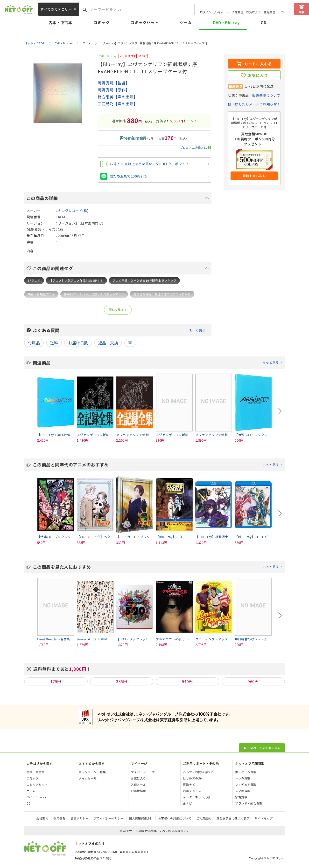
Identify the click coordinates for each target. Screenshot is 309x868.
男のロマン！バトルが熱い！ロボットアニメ (94, 294)
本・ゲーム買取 (246, 772)
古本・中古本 (60, 22)
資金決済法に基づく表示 (233, 818)
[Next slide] (280, 411)
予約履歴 (238, 12)
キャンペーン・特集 (92, 772)
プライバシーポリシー (109, 818)
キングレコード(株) (73, 211)
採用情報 (59, 818)
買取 (301, 12)
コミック (101, 22)
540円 (187, 681)
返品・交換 (108, 343)
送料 (54, 343)
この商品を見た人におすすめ (158, 567)
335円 (122, 681)
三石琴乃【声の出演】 (118, 104)
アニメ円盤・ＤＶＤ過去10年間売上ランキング (144, 280)
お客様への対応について (175, 818)
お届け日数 (78, 343)
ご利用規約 (204, 818)
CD (263, 22)
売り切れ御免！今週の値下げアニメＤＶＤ (162, 294)
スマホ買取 (243, 791)
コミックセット (144, 22)
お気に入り (253, 12)
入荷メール (222, 12)
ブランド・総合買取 (249, 803)
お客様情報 (138, 791)
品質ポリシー (80, 818)
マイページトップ (143, 772)
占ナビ (187, 803)
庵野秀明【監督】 (114, 83)
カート (285, 12)
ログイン (206, 12)
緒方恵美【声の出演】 (118, 97)
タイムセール (88, 778)
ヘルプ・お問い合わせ (198, 772)
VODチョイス (192, 791)
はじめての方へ (193, 778)
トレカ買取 (243, 778)
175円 (56, 681)
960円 (253, 681)
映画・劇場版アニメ (41, 294)
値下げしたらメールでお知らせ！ (254, 104)
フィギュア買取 (246, 784)
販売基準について (266, 95)
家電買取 (241, 797)
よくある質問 (121, 330)
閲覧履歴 (270, 12)
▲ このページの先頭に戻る (262, 748)
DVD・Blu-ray (226, 22)
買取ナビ (189, 784)
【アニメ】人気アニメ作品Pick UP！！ (76, 280)
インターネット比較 (197, 797)
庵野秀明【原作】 (114, 90)
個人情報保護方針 (141, 818)
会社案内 (42, 818)
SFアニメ (34, 280)
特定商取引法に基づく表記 (93, 858)
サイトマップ (264, 818)
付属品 (34, 343)
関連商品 (158, 362)
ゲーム (186, 22)
